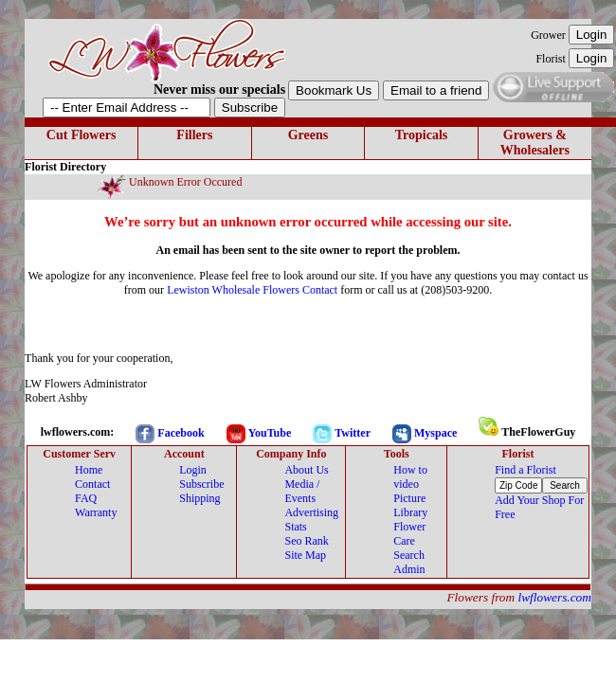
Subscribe (201, 484)
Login (193, 470)
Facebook (181, 433)
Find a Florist (525, 470)
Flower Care (409, 534)
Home (89, 470)
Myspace (435, 433)
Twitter (353, 433)
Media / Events (302, 491)
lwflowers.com (555, 597)
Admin (409, 569)
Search (409, 555)
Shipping (199, 498)
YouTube (270, 433)
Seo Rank (306, 541)
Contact (92, 484)
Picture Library (410, 505)
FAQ (86, 498)
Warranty (96, 512)
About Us (306, 470)
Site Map (305, 555)
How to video (410, 477)
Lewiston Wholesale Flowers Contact (252, 290)
